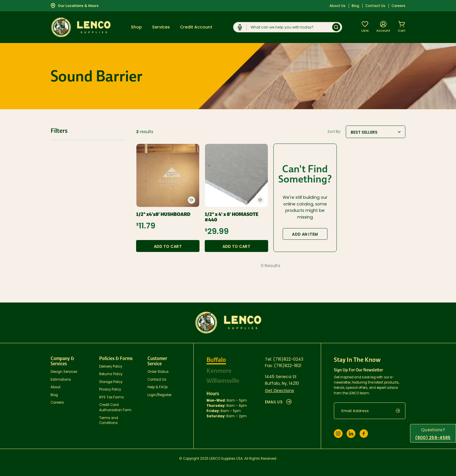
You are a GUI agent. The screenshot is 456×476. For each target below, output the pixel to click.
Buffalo (216, 360)
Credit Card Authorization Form (115, 407)
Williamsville (223, 381)
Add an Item (305, 234)
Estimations (61, 380)
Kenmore (219, 371)
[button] (192, 200)
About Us (337, 6)
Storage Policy (111, 382)
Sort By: (334, 132)
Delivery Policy (111, 366)
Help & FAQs (158, 387)
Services (161, 27)
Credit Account (196, 27)
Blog (355, 6)
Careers (398, 6)
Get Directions (279, 391)
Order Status (158, 372)
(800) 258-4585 (433, 438)
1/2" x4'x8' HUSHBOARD (163, 214)
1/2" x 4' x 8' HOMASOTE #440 (231, 217)
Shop (136, 27)
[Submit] (336, 27)
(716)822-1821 (288, 366)
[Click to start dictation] (240, 27)
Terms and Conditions (109, 420)
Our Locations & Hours (75, 6)
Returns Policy (111, 374)
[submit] (401, 411)
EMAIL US (278, 402)
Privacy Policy (110, 389)
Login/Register (160, 395)
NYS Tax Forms (112, 397)
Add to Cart (168, 247)
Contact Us (375, 6)
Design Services (64, 372)
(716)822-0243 (288, 359)
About (56, 387)
